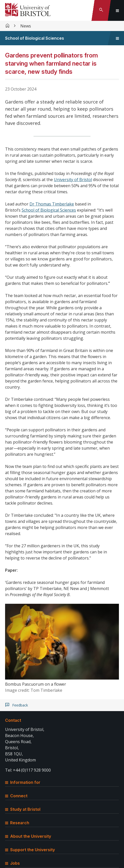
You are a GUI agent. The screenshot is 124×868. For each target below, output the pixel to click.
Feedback (20, 705)
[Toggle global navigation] (117, 10)
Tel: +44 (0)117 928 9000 (28, 770)
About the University (28, 836)
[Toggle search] (101, 10)
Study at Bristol (23, 809)
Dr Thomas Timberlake (52, 204)
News (26, 26)
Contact (13, 720)
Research (17, 823)
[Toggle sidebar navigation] (117, 38)
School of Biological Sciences (35, 38)
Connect (16, 796)
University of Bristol (73, 180)
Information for (23, 782)
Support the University (30, 850)
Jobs (12, 863)
